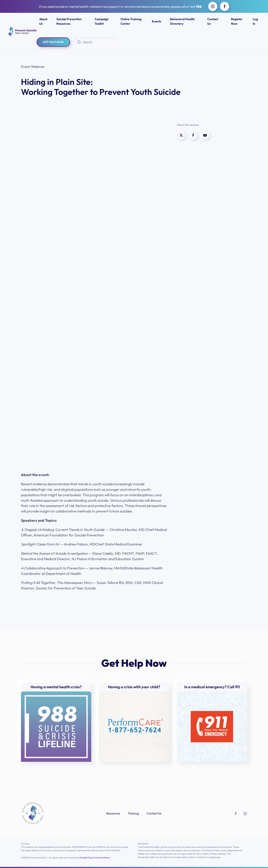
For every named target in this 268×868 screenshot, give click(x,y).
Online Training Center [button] (131, 21)
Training (133, 814)
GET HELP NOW (53, 42)
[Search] (96, 42)
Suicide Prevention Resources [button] (69, 21)
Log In (255, 21)
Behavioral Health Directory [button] (182, 21)
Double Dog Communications (95, 858)
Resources (113, 814)
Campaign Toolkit (102, 21)
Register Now (237, 21)
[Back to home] (22, 32)
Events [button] (156, 21)
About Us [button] (43, 21)
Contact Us (213, 21)
